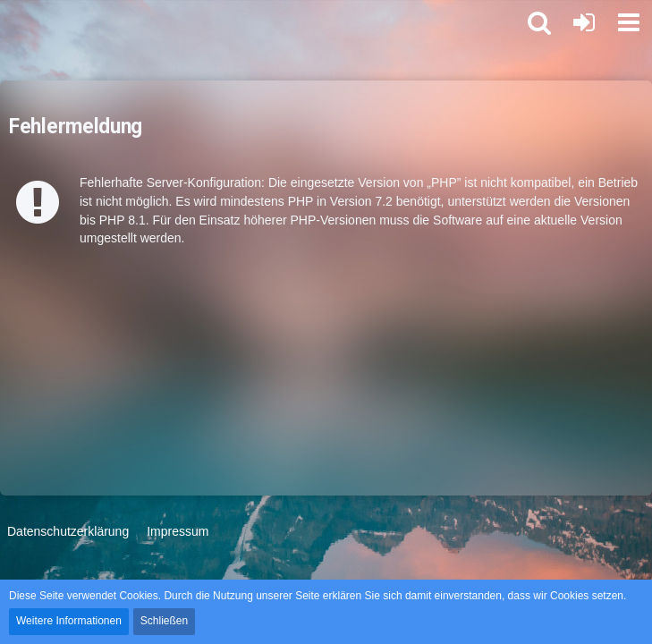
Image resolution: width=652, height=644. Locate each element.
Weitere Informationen (69, 621)
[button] (629, 22)
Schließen (164, 621)
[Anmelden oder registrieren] (584, 22)
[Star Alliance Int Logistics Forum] (9, 22)
